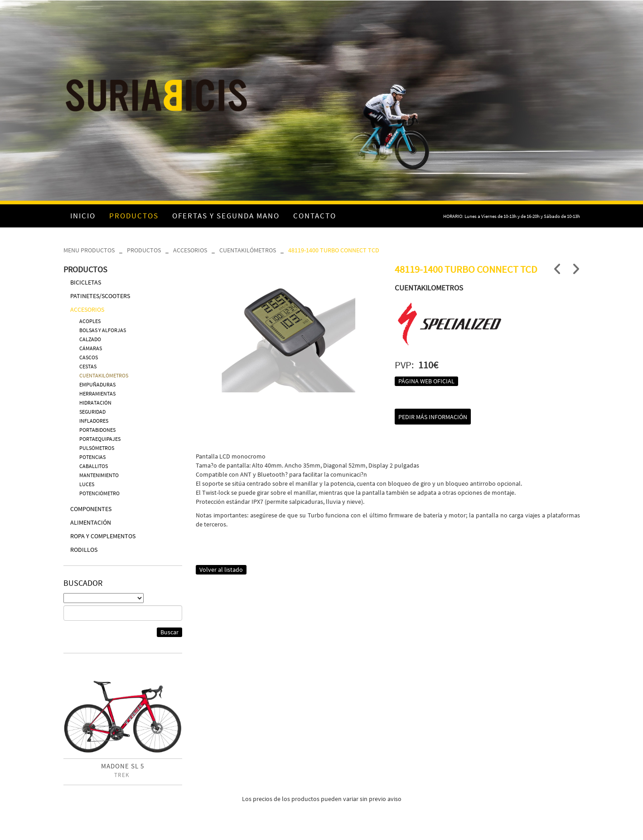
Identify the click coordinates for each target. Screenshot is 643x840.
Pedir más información (433, 417)
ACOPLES (90, 321)
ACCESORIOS (190, 250)
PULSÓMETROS (97, 448)
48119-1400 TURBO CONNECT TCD (334, 250)
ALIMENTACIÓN (91, 522)
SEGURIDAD (92, 412)
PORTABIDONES (97, 430)
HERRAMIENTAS (97, 393)
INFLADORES (94, 421)
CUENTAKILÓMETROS (248, 250)
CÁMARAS (91, 348)
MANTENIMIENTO (99, 475)
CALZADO (90, 339)
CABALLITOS (94, 466)
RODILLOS (84, 550)
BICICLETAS (86, 282)
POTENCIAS (92, 457)
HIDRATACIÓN (95, 403)
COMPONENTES (91, 509)
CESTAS (88, 366)
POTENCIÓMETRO (99, 493)
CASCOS (89, 357)
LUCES (87, 484)
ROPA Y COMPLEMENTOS (103, 536)
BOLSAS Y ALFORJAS (103, 330)
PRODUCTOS (144, 250)
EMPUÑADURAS (97, 384)
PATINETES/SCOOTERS (100, 296)
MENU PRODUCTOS (89, 250)
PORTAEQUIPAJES (100, 439)
